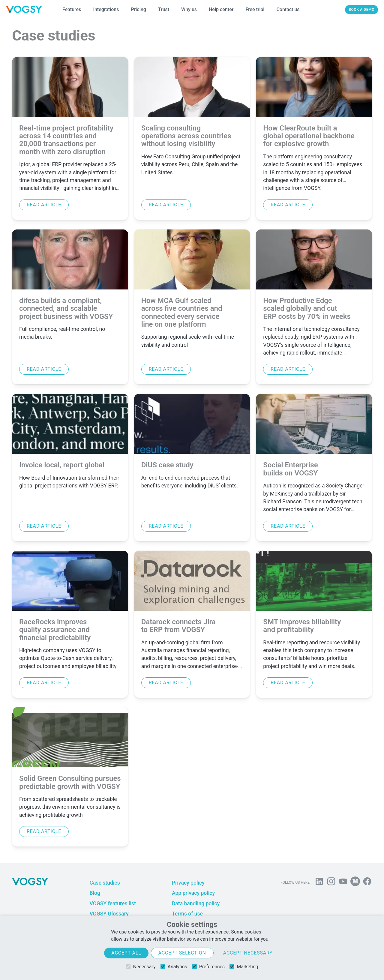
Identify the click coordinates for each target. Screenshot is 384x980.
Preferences (208, 967)
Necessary (141, 967)
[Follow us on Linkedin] (319, 883)
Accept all (126, 953)
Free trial (255, 9)
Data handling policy (196, 904)
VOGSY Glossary (109, 914)
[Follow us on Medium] (355, 883)
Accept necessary (248, 953)
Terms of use (187, 914)
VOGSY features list (112, 904)
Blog (95, 893)
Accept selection (182, 953)
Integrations (106, 9)
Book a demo (361, 10)
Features (72, 9)
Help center (221, 9)
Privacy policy (188, 883)
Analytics (174, 967)
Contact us (288, 9)
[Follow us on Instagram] (331, 883)
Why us (189, 9)
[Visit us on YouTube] (343, 883)
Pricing (138, 9)
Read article (44, 205)
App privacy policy (193, 893)
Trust (164, 9)
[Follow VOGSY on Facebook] (367, 883)
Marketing (244, 967)
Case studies (105, 883)
